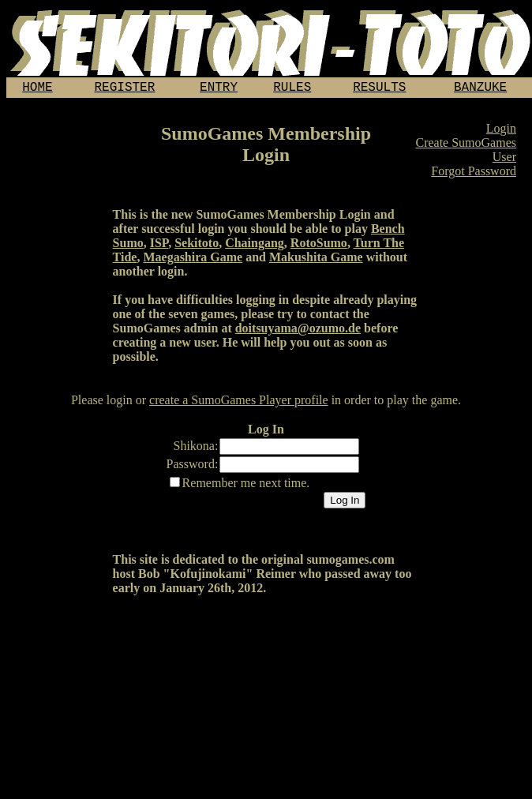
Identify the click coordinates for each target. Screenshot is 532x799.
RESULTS (379, 89)
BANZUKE (480, 89)
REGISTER (125, 89)
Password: (193, 467)
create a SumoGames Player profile (239, 403)
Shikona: (196, 449)
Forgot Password (474, 174)
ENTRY (219, 89)
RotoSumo (319, 246)
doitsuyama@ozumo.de (298, 331)
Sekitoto (197, 246)
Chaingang (255, 246)
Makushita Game (316, 260)
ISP (159, 246)
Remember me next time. (246, 486)
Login (501, 131)
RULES (292, 89)
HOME (37, 89)
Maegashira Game (193, 260)
